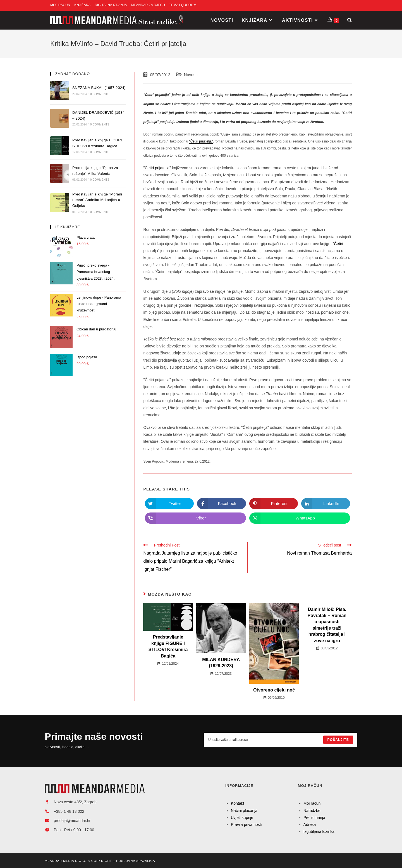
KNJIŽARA (82, 5)
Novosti (191, 75)
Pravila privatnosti (246, 825)
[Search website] (350, 20)
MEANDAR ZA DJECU (148, 5)
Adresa (310, 825)
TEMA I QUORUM (183, 5)
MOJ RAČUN (60, 5)
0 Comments (100, 94)
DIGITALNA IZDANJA (111, 5)
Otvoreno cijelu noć (274, 690)
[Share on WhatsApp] (300, 518)
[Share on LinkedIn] (326, 504)
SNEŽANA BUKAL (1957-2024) (99, 88)
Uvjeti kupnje (242, 818)
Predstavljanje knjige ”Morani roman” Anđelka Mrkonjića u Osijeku (97, 200)
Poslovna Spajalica (136, 861)
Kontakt (237, 803)
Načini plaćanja (244, 811)
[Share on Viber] (195, 518)
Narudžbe (312, 811)
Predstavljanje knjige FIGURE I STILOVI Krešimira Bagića (168, 646)
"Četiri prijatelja (156, 168)
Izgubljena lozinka (319, 831)
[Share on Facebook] (222, 504)
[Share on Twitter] (169, 504)
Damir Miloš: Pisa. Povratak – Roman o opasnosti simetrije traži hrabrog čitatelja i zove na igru (327, 625)
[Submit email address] (338, 740)
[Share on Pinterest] (274, 504)
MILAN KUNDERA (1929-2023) (221, 663)
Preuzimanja (314, 818)
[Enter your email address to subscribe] (281, 740)
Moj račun (312, 803)
